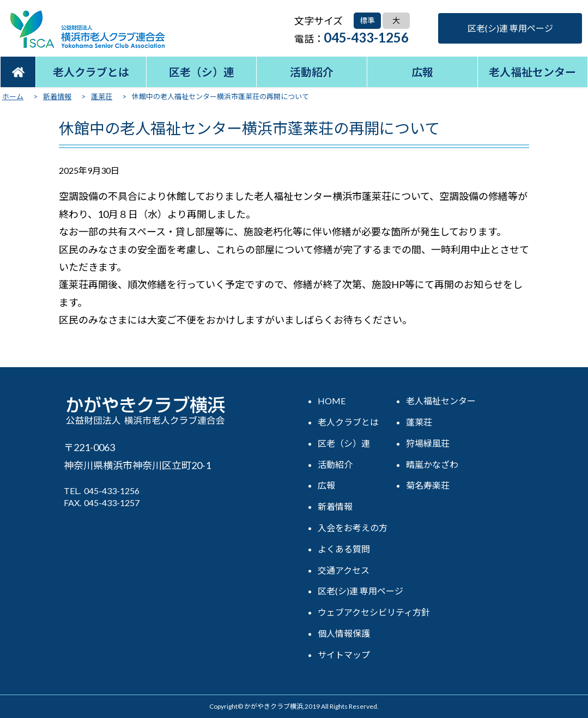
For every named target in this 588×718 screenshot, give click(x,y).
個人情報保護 (344, 633)
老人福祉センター (532, 72)
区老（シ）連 (202, 72)
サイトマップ (344, 655)
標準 (367, 20)
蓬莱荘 (419, 422)
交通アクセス (344, 570)
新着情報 (335, 506)
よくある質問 (344, 549)
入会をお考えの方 (353, 528)
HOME (332, 401)
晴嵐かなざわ (432, 464)
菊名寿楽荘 (428, 485)
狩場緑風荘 (428, 443)
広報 (422, 72)
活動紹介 (312, 72)
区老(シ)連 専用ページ (510, 28)
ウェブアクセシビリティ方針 (374, 612)
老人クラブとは (91, 72)
